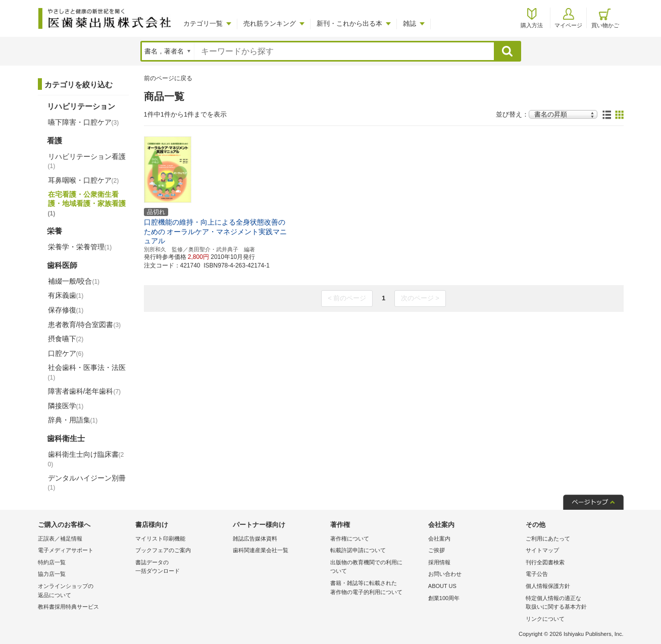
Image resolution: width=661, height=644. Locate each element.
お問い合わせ (445, 574)
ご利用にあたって (548, 539)
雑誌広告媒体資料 (255, 539)
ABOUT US (442, 586)
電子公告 (537, 574)
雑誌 (410, 23)
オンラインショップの (84, 591)
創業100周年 (444, 598)
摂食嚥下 (66, 339)
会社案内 (439, 539)
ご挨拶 (437, 550)
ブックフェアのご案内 (163, 550)
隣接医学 (66, 406)
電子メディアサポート (66, 550)
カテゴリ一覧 (203, 23)
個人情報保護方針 (548, 586)
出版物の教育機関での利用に (376, 568)
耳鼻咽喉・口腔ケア (84, 180)
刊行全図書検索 (545, 562)
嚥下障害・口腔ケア (84, 122)
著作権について (350, 539)
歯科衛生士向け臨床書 (86, 459)
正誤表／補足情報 (60, 539)
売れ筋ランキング (270, 23)
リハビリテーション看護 (87, 161)
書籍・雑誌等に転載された (376, 588)
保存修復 (66, 310)
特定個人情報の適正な (572, 603)
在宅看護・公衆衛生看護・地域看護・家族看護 (87, 203)
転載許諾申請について (358, 550)
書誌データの (182, 568)
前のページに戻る (168, 78)
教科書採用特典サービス (68, 607)
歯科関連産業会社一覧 (261, 550)
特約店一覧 (52, 562)
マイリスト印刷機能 (160, 539)
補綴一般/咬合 (74, 281)
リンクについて (545, 619)
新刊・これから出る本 (349, 23)
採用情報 (439, 562)
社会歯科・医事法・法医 (87, 372)
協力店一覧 (52, 574)
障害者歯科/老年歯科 (85, 391)
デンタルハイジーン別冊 (87, 482)
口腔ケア (66, 353)
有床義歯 (66, 295)
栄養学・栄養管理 (80, 247)
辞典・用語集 (73, 420)
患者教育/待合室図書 (85, 325)
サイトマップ (542, 550)
